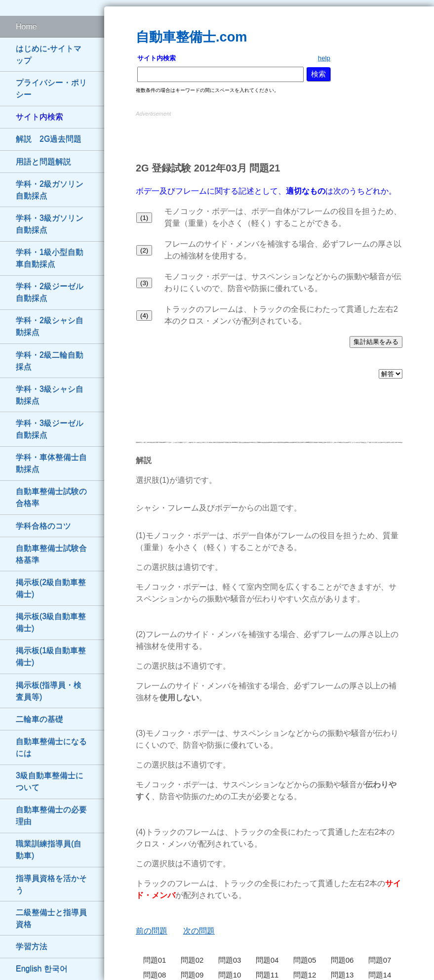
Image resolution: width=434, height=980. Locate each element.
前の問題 (152, 931)
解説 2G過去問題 (49, 139)
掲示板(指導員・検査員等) (49, 691)
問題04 (267, 960)
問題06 (342, 960)
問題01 (155, 960)
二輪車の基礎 (39, 719)
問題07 (380, 960)
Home (26, 26)
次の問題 (199, 931)
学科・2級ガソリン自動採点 (50, 190)
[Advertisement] (269, 134)
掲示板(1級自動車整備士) (51, 657)
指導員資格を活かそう (51, 884)
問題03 (230, 960)
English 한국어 (42, 969)
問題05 (305, 960)
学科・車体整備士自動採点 (51, 463)
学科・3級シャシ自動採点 (50, 395)
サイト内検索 (39, 117)
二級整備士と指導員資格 (51, 918)
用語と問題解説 (43, 162)
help (324, 58)
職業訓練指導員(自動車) (49, 850)
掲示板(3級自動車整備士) (51, 622)
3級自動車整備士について (50, 782)
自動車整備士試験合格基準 (51, 554)
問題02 (192, 960)
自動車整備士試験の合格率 (51, 497)
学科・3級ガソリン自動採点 (50, 224)
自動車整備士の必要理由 (51, 816)
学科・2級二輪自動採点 (50, 361)
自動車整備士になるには (51, 747)
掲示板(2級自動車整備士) (51, 588)
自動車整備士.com (191, 37)
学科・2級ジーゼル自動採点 (50, 292)
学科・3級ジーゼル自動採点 (50, 429)
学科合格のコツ (43, 526)
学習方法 (32, 947)
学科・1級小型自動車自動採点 (50, 258)
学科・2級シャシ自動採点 (50, 326)
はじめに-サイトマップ (49, 55)
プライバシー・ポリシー (51, 89)
